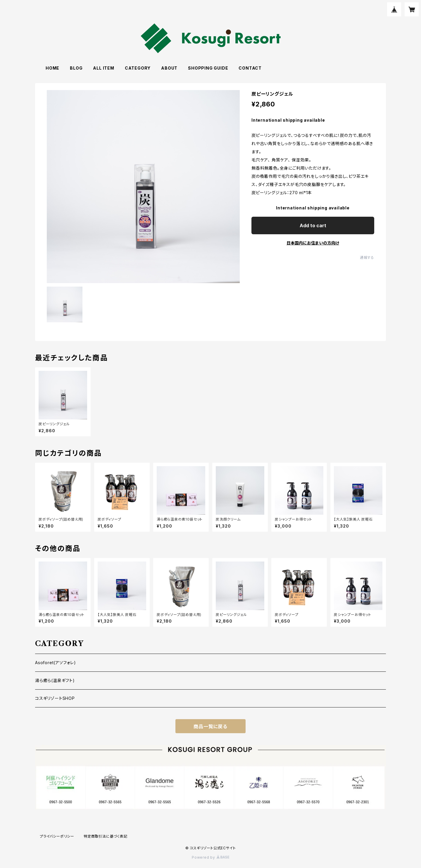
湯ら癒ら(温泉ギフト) (55, 680)
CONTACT (250, 68)
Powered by (210, 857)
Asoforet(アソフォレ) (56, 663)
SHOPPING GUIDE (208, 68)
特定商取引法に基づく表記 (106, 836)
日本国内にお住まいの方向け (313, 243)
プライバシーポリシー (57, 836)
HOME (52, 68)
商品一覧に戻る (210, 726)
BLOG (76, 68)
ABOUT (169, 68)
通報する (367, 258)
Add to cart (313, 225)
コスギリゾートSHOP (55, 698)
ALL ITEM (103, 68)
